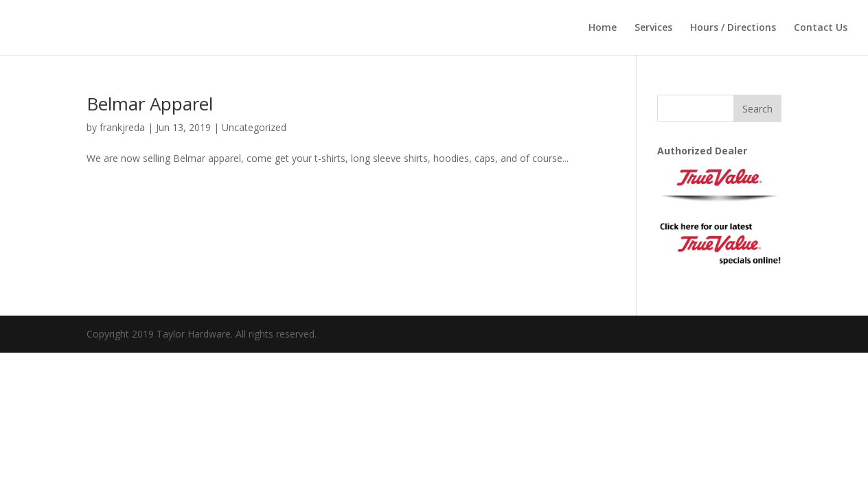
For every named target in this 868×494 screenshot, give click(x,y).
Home (603, 28)
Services (653, 28)
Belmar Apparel (150, 104)
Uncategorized (254, 127)
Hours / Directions (733, 28)
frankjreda (122, 127)
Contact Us (821, 28)
